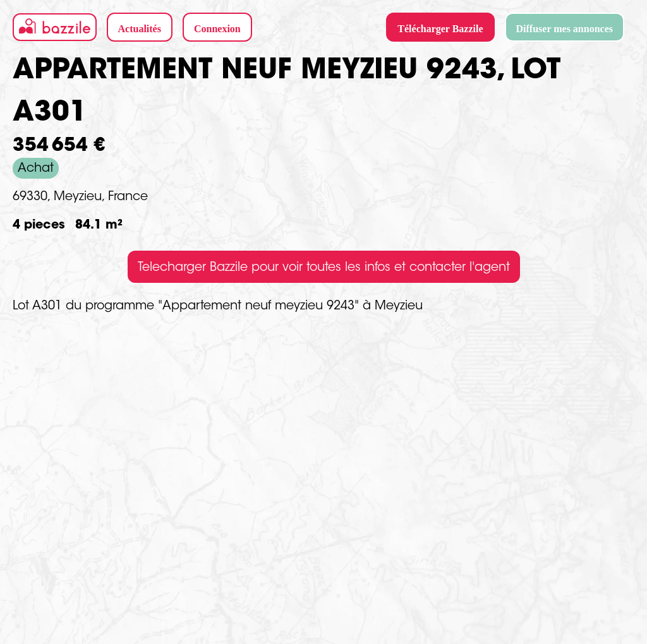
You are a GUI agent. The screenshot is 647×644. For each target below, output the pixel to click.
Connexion (217, 29)
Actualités (140, 29)
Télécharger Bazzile (440, 29)
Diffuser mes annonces (565, 29)
